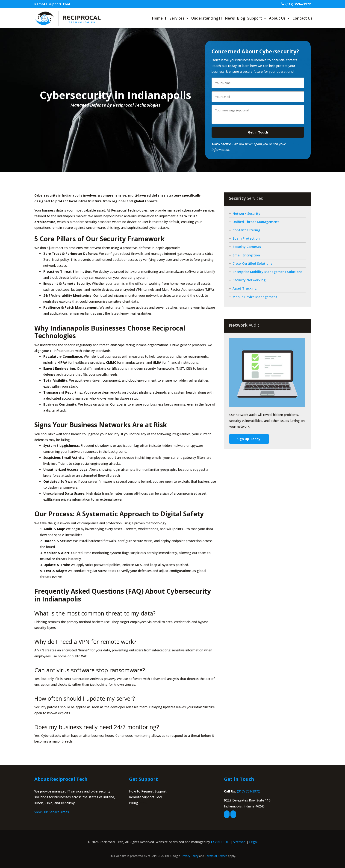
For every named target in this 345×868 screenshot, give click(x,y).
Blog (241, 18)
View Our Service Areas (52, 812)
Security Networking (249, 280)
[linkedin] (233, 814)
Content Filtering (246, 230)
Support (255, 18)
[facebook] (227, 814)
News (230, 18)
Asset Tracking (245, 288)
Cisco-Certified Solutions (252, 263)
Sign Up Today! (249, 439)
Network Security (246, 213)
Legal (253, 842)
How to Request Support (148, 791)
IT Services (175, 18)
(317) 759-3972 (248, 791)
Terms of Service (216, 856)
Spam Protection (246, 238)
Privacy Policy (190, 856)
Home (157, 18)
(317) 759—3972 (298, 4)
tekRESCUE (220, 842)
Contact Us (302, 18)
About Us (277, 18)
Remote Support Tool (52, 4)
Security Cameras (247, 247)
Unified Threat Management (256, 222)
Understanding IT (207, 18)
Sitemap (239, 842)
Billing (134, 803)
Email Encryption (246, 255)
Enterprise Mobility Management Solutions (267, 272)
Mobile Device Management (255, 297)
